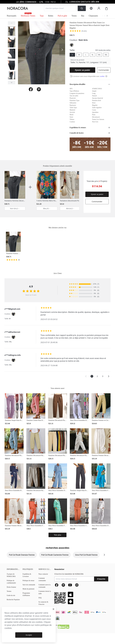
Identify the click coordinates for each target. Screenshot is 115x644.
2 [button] (97, 376)
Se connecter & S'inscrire (43, 603)
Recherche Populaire (13, 600)
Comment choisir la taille (45, 592)
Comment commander (42, 579)
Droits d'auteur (11, 587)
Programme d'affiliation (26, 594)
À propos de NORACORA (11, 575)
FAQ (40, 598)
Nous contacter (43, 574)
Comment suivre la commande (45, 586)
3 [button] (103, 376)
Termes (9, 591)
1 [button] (92, 376)
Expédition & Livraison (27, 575)
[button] (86, 376)
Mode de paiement (28, 589)
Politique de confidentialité (11, 582)
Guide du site (11, 595)
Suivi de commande (29, 585)
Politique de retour (28, 581)
